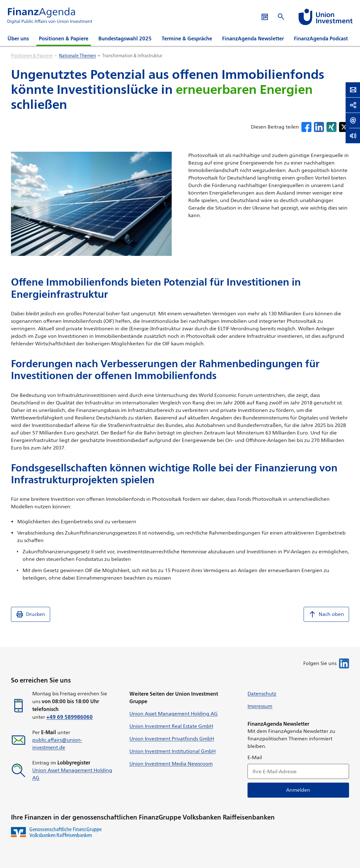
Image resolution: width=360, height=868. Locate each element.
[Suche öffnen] (281, 17)
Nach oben (326, 614)
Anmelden (298, 790)
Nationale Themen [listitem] (77, 56)
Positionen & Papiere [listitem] (32, 56)
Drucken (31, 614)
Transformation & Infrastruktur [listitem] (132, 56)
